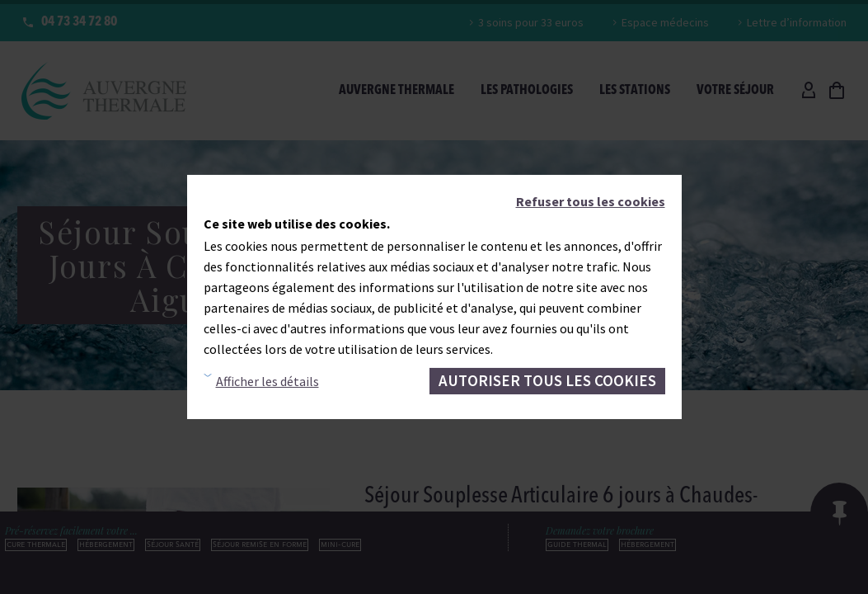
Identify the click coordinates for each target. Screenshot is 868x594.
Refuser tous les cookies (591, 201)
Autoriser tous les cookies (547, 380)
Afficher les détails (267, 381)
